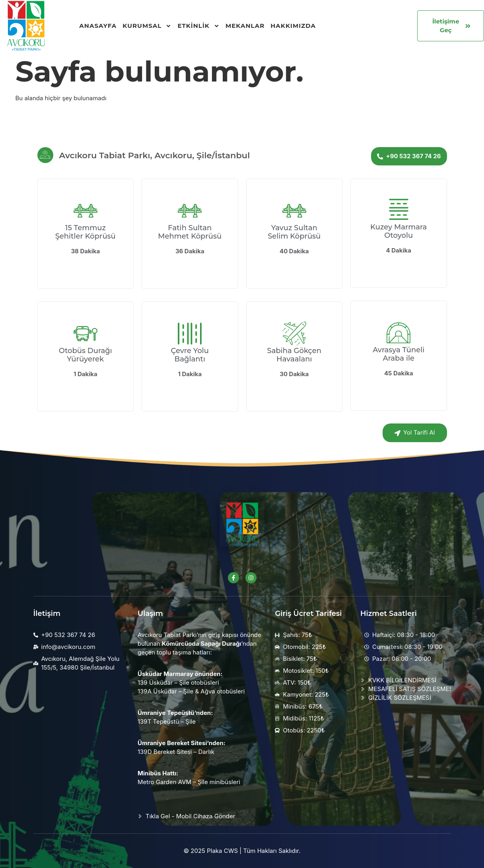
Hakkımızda (293, 26)
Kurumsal (147, 26)
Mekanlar (245, 26)
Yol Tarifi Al (415, 432)
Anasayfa (98, 26)
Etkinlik (198, 26)
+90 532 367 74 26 (409, 156)
